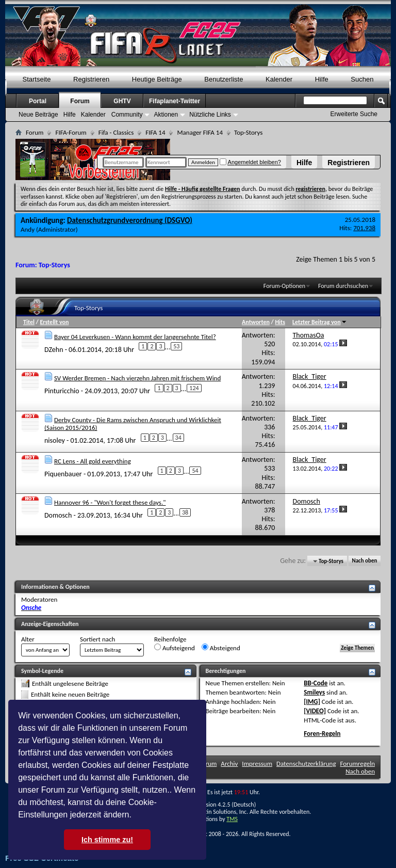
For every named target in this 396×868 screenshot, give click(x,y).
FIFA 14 (155, 132)
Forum (80, 101)
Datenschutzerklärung (306, 763)
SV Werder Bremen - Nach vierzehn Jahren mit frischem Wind (137, 378)
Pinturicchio (62, 391)
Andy (28, 229)
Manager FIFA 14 (200, 132)
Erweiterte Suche (354, 114)
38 (185, 512)
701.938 (364, 228)
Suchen (362, 79)
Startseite (37, 79)
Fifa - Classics (116, 132)
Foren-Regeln (322, 734)
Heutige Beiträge (157, 79)
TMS (232, 819)
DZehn (54, 349)
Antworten (256, 322)
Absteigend (221, 648)
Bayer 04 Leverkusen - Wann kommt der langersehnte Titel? (135, 337)
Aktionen (166, 115)
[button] (135, 816)
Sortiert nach (97, 639)
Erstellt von (54, 322)
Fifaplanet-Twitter (175, 101)
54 (195, 471)
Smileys (314, 692)
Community (127, 115)
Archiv (229, 763)
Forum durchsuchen (343, 286)
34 (178, 438)
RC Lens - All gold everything (93, 461)
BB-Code (316, 683)
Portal (38, 101)
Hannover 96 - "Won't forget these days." (110, 502)
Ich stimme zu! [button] (107, 840)
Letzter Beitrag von (320, 322)
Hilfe (304, 163)
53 (176, 346)
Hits (280, 322)
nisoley (55, 440)
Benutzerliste (224, 79)
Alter (28, 639)
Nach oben (364, 561)
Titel (29, 322)
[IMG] (312, 702)
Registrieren (349, 163)
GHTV (122, 101)
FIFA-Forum (71, 132)
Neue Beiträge (38, 115)
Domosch (58, 515)
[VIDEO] (315, 711)
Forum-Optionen (284, 286)
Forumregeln (357, 763)
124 (194, 388)
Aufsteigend (175, 648)
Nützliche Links (210, 115)
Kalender (279, 79)
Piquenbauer (63, 474)
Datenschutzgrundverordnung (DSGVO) (130, 220)
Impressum (257, 763)
